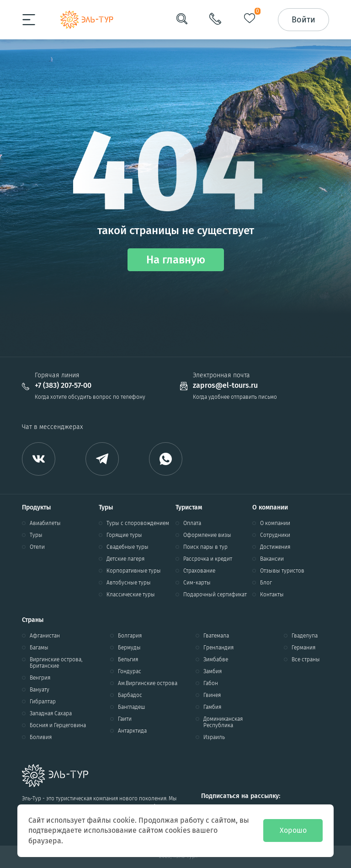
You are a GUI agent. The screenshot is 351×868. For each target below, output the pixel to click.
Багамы (39, 648)
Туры (36, 535)
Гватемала (216, 636)
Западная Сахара (51, 713)
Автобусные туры (129, 583)
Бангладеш (132, 707)
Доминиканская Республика (223, 722)
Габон (211, 683)
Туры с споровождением (138, 523)
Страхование (199, 571)
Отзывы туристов (282, 571)
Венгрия (40, 678)
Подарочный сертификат (215, 595)
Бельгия (128, 659)
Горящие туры (124, 535)
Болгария (130, 636)
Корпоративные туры (134, 571)
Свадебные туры (128, 547)
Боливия (41, 737)
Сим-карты (197, 583)
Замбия (213, 671)
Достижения (275, 547)
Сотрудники (275, 535)
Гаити (125, 719)
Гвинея (212, 695)
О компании (275, 523)
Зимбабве (216, 659)
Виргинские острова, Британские (56, 663)
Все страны (306, 659)
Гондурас (130, 671)
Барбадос (130, 695)
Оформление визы (207, 535)
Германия (303, 648)
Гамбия (212, 707)
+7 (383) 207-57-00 (63, 386)
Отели (37, 547)
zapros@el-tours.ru (225, 386)
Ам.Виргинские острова (148, 683)
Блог (266, 583)
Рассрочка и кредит (208, 559)
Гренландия (218, 648)
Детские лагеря (125, 559)
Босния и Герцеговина (58, 725)
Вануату (40, 690)
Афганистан (45, 636)
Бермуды (129, 648)
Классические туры (131, 595)
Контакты (272, 595)
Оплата (192, 523)
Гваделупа (305, 636)
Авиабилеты (45, 523)
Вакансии (272, 559)
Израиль (214, 737)
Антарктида (132, 731)
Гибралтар (43, 702)
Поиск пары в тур (205, 547)
